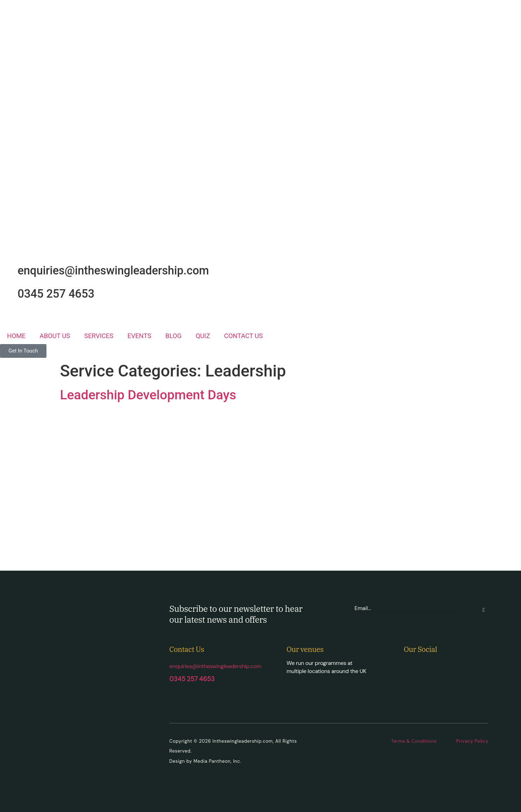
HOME (16, 336)
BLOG (173, 336)
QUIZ (203, 336)
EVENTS (139, 336)
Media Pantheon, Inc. (217, 761)
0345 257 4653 (56, 294)
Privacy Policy (472, 741)
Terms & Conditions (414, 741)
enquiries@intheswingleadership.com (113, 271)
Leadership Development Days (148, 395)
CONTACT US (243, 336)
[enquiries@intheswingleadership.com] (9, 269)
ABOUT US (55, 336)
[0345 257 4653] (9, 293)
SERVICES (99, 336)
